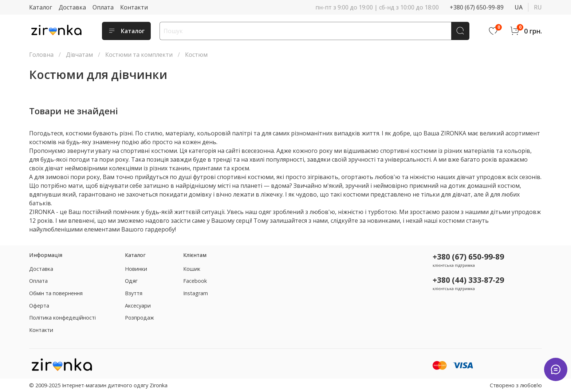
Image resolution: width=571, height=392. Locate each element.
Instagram (196, 293)
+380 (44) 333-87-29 (468, 280)
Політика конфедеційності (62, 318)
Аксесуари (138, 306)
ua (519, 7)
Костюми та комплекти (139, 55)
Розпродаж (139, 318)
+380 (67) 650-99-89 (477, 7)
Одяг (131, 281)
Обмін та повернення (56, 293)
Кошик (192, 269)
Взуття (134, 293)
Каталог (41, 7)
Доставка (72, 7)
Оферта (39, 306)
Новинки (136, 269)
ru (538, 7)
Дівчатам (79, 55)
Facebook (195, 281)
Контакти (134, 7)
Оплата (103, 7)
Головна (41, 55)
